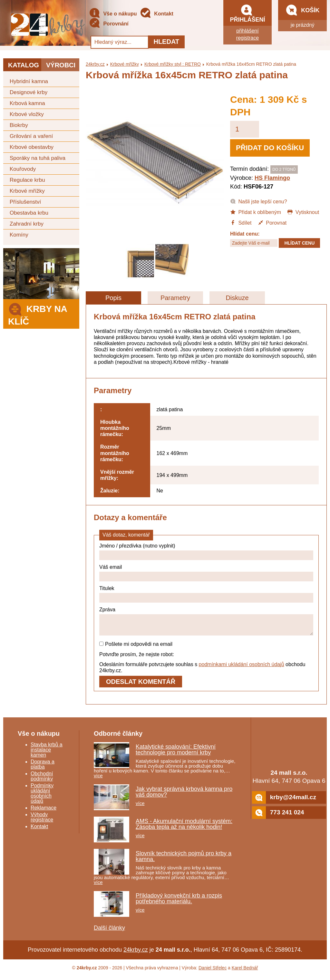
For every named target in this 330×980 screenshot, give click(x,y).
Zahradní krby (27, 224)
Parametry (175, 298)
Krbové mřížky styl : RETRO (173, 64)
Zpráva (107, 610)
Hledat (166, 42)
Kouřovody (23, 169)
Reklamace (44, 812)
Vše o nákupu (113, 14)
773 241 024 (278, 816)
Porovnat (272, 222)
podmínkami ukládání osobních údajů (242, 668)
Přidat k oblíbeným (256, 212)
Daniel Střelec (213, 972)
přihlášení (247, 31)
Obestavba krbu (29, 213)
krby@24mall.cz (284, 801)
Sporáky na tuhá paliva (38, 158)
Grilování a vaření (31, 136)
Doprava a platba (43, 768)
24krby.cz (95, 64)
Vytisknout (303, 212)
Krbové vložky (27, 114)
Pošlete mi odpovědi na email (136, 648)
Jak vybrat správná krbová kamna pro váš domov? (184, 796)
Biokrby (19, 125)
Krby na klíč (38, 313)
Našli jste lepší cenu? (259, 201)
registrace (247, 38)
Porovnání (109, 24)
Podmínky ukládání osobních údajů (42, 797)
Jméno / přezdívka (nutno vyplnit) (137, 546)
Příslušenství (25, 202)
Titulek (107, 588)
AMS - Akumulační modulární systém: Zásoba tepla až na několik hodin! (184, 828)
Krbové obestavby (32, 147)
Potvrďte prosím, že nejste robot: (137, 658)
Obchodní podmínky (42, 780)
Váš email (111, 567)
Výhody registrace (42, 821)
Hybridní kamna (29, 81)
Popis (113, 298)
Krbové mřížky (27, 191)
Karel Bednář (245, 972)
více (98, 779)
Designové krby (29, 92)
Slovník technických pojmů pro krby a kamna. (184, 860)
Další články (109, 932)
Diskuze (237, 298)
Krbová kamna (27, 103)
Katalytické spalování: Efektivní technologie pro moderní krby (176, 753)
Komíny (19, 235)
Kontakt (157, 14)
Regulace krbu (27, 180)
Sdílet (241, 222)
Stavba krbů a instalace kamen (47, 754)
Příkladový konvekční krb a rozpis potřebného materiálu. (179, 902)
